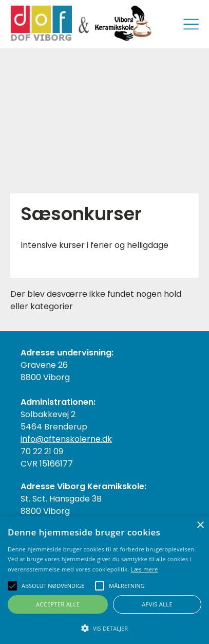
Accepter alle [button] (58, 604)
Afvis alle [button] (157, 604)
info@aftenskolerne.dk (66, 439)
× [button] (200, 525)
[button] (104, 628)
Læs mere (145, 569)
